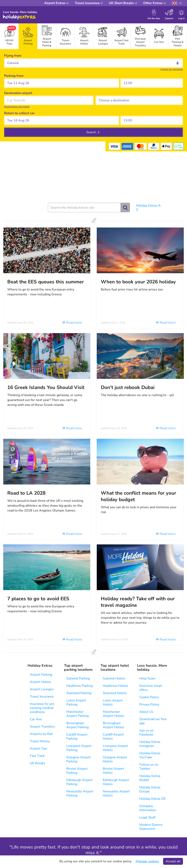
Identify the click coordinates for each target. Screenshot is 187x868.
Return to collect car (19, 113)
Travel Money (40, 741)
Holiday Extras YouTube (150, 755)
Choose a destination (111, 93)
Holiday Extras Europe (150, 789)
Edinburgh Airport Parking (79, 782)
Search (91, 132)
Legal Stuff (147, 817)
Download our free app (153, 721)
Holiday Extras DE (152, 799)
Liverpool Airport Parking (79, 748)
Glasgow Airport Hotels (115, 759)
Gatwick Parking (78, 678)
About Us (146, 712)
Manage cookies (147, 861)
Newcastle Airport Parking (80, 793)
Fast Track (37, 756)
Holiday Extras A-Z (149, 208)
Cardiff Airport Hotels (113, 737)
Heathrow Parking (80, 686)
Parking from (14, 76)
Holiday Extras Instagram (150, 744)
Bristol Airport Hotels (113, 771)
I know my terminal (172, 69)
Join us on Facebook (146, 733)
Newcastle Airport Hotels (116, 793)
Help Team (147, 678)
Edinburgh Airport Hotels (116, 782)
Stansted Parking (79, 693)
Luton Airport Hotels (113, 702)
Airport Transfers (42, 727)
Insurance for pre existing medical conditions (42, 708)
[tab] (28, 36)
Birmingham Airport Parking (77, 725)
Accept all (173, 861)
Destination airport (18, 93)
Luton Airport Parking (76, 702)
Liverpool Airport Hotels (115, 748)
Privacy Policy (149, 704)
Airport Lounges (42, 689)
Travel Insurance (42, 697)
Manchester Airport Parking (77, 714)
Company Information (148, 808)
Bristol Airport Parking (77, 771)
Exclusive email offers (151, 688)
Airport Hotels (40, 682)
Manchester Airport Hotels (113, 714)
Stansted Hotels (115, 693)
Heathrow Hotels (116, 686)
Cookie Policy (149, 697)
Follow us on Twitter (149, 767)
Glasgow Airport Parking (78, 759)
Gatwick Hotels (114, 678)
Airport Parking (41, 675)
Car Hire (36, 719)
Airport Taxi (38, 749)
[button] (62, 83)
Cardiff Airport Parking (77, 737)
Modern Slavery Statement (151, 827)
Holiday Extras (19, 17)
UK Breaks (38, 763)
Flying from (13, 56)
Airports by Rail (41, 734)
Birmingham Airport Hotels (113, 725)
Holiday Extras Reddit (150, 778)
